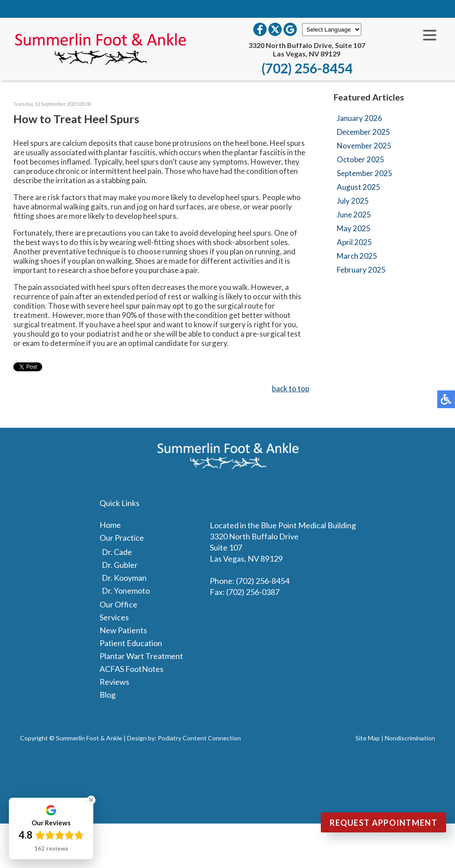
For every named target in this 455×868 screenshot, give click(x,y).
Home (110, 525)
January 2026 (359, 118)
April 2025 (354, 242)
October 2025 (361, 159)
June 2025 (354, 215)
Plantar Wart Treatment (141, 656)
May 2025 (354, 228)
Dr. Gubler (120, 565)
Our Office (118, 604)
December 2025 (363, 132)
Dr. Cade (117, 552)
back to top (291, 388)
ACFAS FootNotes (132, 669)
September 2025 (365, 173)
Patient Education (131, 643)
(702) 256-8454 (307, 68)
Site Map (368, 738)
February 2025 (361, 270)
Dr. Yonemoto (126, 591)
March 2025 (357, 256)
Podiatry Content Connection (199, 738)
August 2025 (359, 187)
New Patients (123, 630)
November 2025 (364, 146)
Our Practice (122, 538)
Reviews (114, 682)
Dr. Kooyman (124, 578)
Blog (108, 695)
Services (114, 617)
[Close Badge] (91, 800)
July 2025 (353, 201)
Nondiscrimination (410, 738)
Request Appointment (383, 823)
